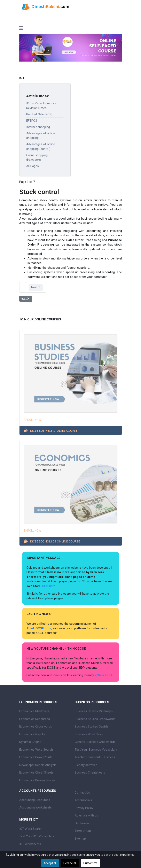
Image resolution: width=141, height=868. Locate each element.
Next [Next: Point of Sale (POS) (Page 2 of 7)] (36, 287)
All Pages (33, 166)
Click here (49, 586)
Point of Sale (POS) (39, 114)
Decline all (70, 863)
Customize (90, 863)
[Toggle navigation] (21, 29)
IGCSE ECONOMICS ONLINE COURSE (55, 541)
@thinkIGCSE (104, 675)
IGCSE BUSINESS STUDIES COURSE (54, 431)
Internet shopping (38, 127)
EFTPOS (32, 121)
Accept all (50, 863)
